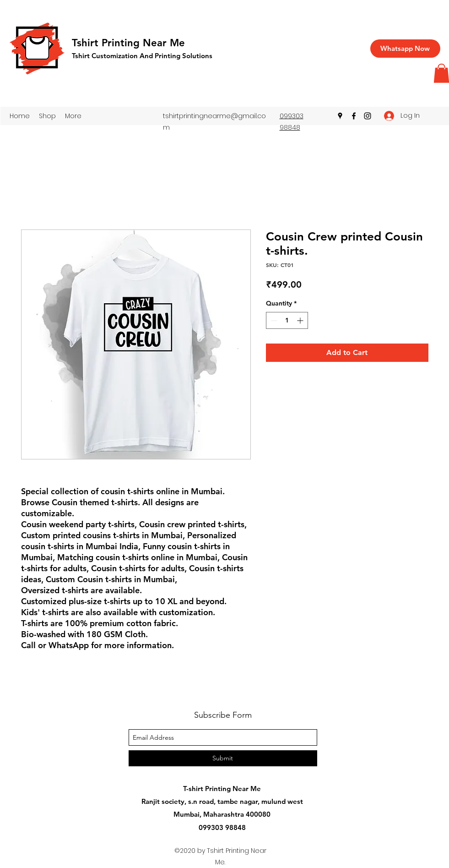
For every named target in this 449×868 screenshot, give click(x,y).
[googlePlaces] (340, 116)
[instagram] (368, 116)
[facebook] (354, 116)
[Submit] (223, 758)
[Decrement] (273, 320)
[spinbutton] (287, 320)
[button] (47, 116)
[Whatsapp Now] (405, 49)
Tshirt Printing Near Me (128, 43)
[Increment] (301, 320)
